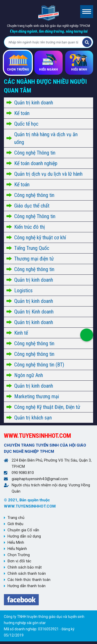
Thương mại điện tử (34, 259)
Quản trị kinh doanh (34, 103)
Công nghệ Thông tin (35, 153)
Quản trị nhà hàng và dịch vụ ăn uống (46, 138)
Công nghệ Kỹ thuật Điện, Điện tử (47, 407)
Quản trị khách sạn (33, 418)
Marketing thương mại (37, 396)
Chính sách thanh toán (27, 573)
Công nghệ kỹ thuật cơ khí (40, 237)
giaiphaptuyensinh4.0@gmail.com (40, 479)
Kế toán (22, 113)
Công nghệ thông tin (34, 195)
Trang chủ (16, 518)
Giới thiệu (15, 524)
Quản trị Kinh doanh (34, 312)
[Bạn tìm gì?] (44, 42)
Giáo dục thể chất (32, 206)
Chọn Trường (19, 555)
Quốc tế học (26, 124)
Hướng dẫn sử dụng (24, 536)
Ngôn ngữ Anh (29, 375)
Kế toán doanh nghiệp (36, 163)
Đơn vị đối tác (19, 561)
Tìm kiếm (87, 42)
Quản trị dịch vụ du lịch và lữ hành (48, 174)
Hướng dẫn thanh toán (27, 586)
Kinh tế (21, 333)
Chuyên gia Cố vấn (23, 530)
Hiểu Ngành (17, 549)
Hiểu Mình (16, 542)
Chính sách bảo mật (25, 567)
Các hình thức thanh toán (29, 580)
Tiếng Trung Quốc (32, 248)
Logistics (23, 290)
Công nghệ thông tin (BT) (39, 365)
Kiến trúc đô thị (30, 227)
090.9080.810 (23, 473)
